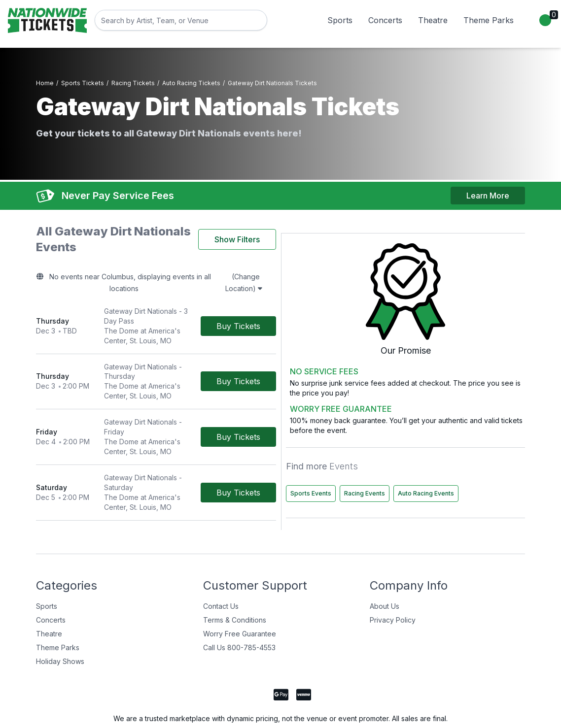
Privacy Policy (393, 588)
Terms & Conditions (235, 588)
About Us (385, 574)
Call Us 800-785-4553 (239, 615)
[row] (204, 288)
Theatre (433, 20)
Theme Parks (489, 20)
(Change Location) (322, 261)
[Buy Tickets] (333, 288)
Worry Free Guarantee (240, 602)
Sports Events (428, 441)
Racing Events (482, 441)
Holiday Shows (60, 629)
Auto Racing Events (436, 461)
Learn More (488, 188)
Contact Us (221, 574)
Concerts (385, 20)
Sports (340, 20)
